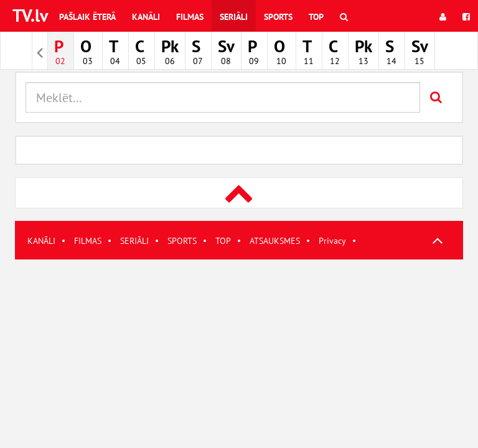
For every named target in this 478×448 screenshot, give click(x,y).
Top (316, 17)
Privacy (332, 241)
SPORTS (182, 241)
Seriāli (234, 17)
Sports (278, 17)
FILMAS (88, 241)
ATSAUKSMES (275, 241)
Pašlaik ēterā (87, 17)
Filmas (190, 17)
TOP (223, 241)
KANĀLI (41, 241)
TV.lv (30, 15)
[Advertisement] (239, 347)
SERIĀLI (134, 241)
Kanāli (146, 17)
